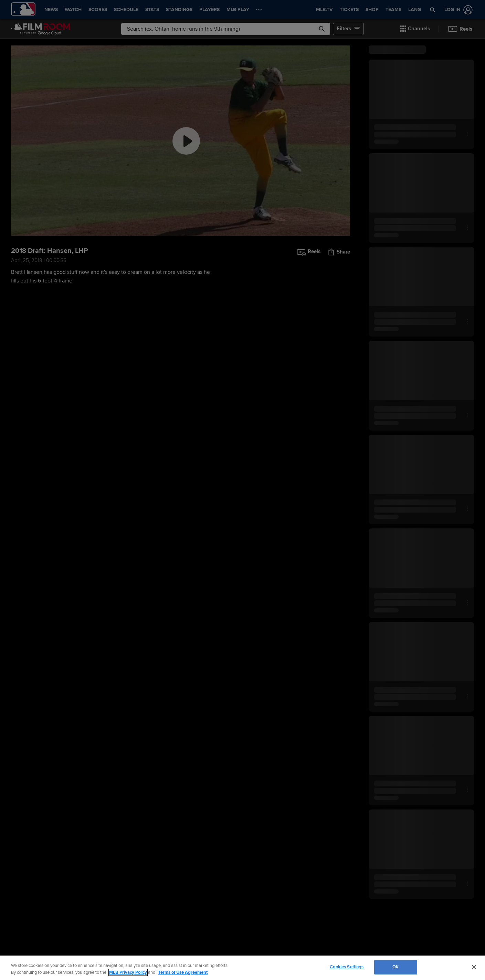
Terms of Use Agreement (183, 972)
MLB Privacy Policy (128, 972)
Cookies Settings (347, 967)
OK (396, 967)
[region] (242, 968)
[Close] (474, 967)
